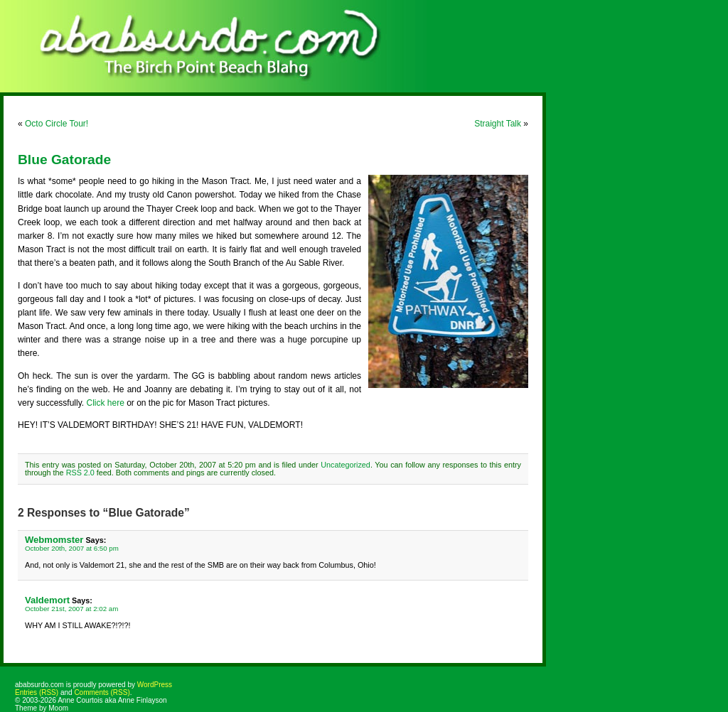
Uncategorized (346, 465)
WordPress (155, 685)
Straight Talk (498, 124)
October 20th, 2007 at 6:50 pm (72, 548)
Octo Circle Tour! (57, 124)
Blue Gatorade (64, 160)
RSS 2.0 (80, 473)
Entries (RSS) (37, 692)
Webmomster (54, 540)
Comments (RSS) (102, 692)
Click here (105, 403)
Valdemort (47, 600)
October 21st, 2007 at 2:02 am (71, 609)
